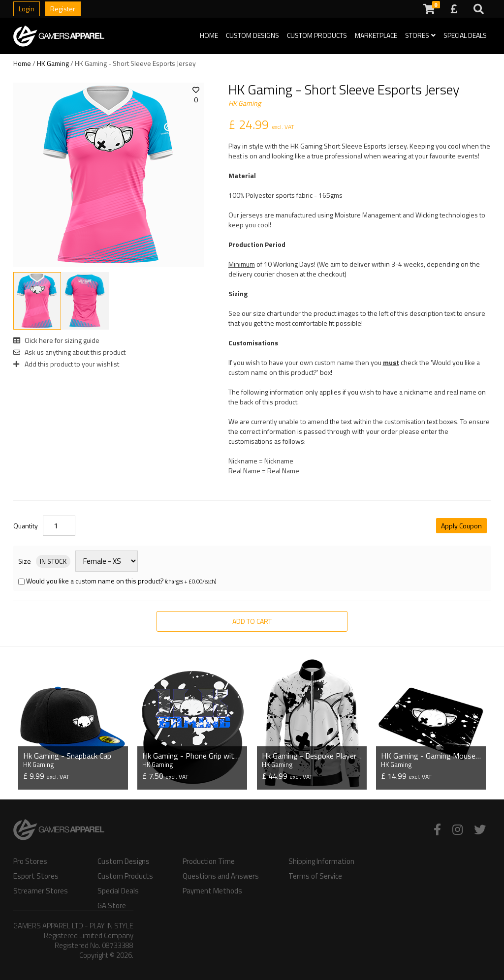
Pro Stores (30, 861)
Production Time (209, 861)
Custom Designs (252, 35)
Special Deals (465, 35)
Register (63, 9)
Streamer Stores (41, 891)
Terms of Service (315, 876)
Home (209, 35)
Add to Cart (252, 621)
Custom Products (317, 35)
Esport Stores (36, 876)
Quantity (26, 526)
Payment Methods (212, 891)
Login (27, 9)
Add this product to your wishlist (66, 364)
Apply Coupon (461, 526)
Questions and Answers (221, 876)
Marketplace (376, 35)
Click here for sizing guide (56, 340)
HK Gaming (53, 63)
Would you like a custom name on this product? (95, 581)
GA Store (112, 906)
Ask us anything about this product (69, 352)
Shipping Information (321, 861)
